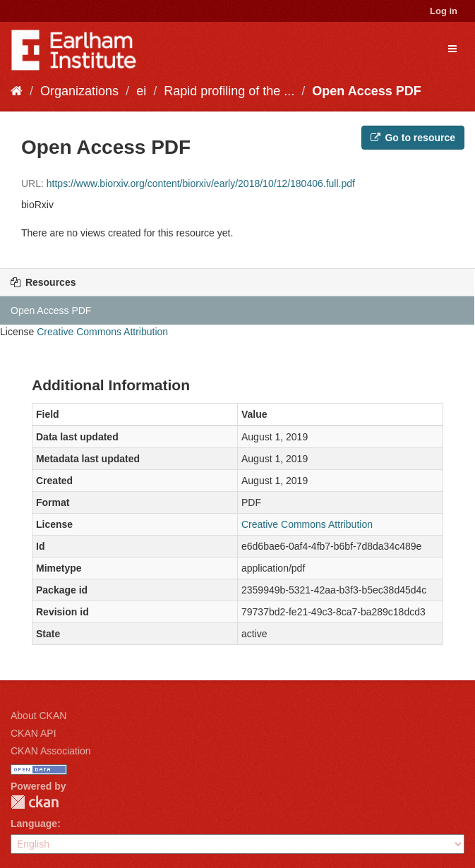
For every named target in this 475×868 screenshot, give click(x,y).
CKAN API (34, 733)
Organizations (79, 91)
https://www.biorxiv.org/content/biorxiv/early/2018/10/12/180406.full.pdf (201, 183)
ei (141, 91)
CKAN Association (51, 751)
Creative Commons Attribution (102, 332)
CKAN (35, 802)
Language (34, 824)
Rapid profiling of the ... (229, 91)
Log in (444, 11)
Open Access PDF (366, 91)
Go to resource (413, 138)
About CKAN (38, 716)
